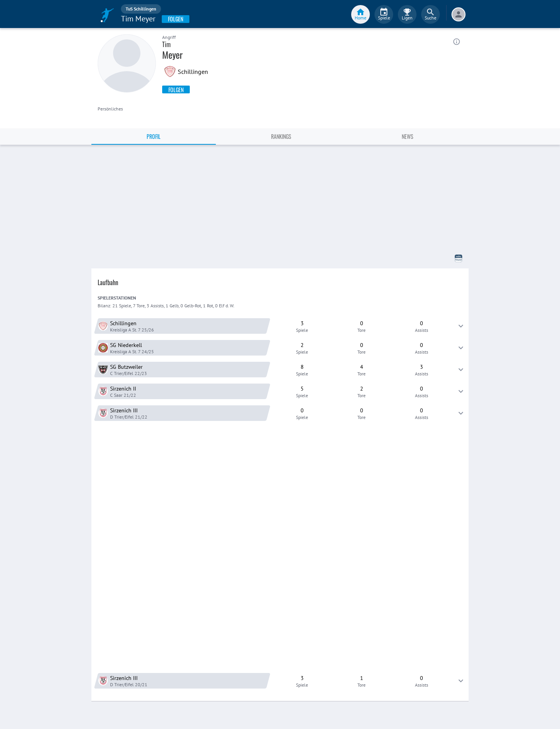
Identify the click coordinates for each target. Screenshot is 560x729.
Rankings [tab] (281, 136)
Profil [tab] (154, 136)
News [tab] (408, 136)
